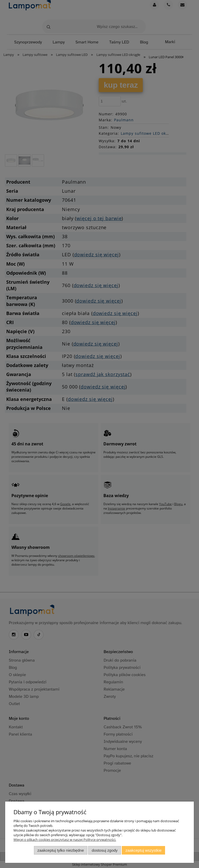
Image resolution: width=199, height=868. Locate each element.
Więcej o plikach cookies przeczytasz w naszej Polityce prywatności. (65, 840)
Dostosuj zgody (105, 850)
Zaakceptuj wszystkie (143, 850)
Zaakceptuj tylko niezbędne (61, 850)
